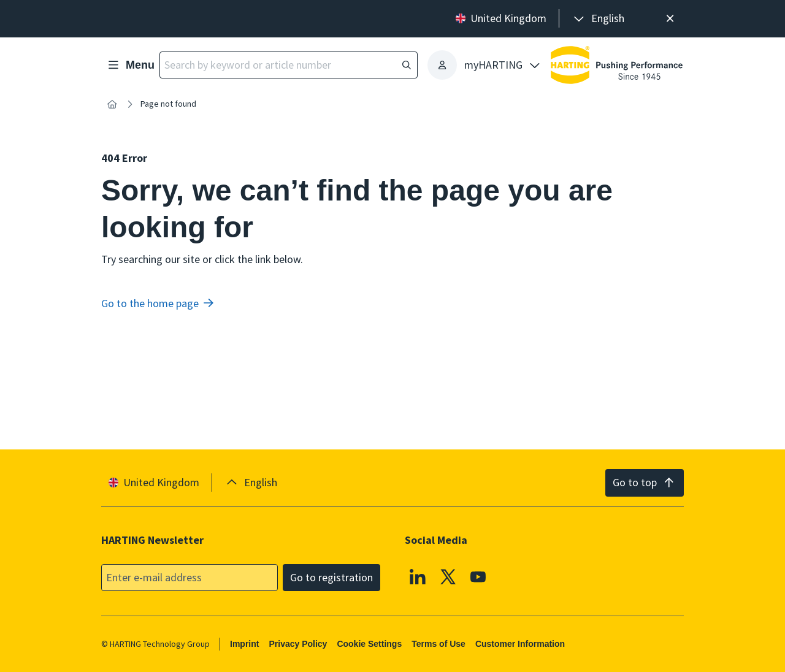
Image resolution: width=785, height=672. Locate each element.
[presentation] (598, 19)
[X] (448, 576)
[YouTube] (478, 576)
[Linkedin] (418, 576)
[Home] (112, 104)
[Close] (670, 19)
